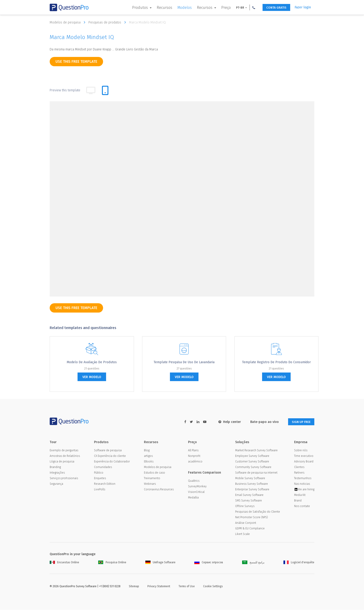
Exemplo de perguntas (64, 451)
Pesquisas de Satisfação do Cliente (258, 512)
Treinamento (152, 478)
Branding (55, 467)
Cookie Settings (213, 587)
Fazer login (303, 7)
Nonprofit (194, 456)
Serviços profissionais (64, 478)
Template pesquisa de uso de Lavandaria (184, 362)
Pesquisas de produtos (108, 22)
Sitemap (134, 587)
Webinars (150, 484)
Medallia (193, 498)
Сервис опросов (209, 563)
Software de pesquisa (108, 451)
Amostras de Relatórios (65, 456)
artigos (148, 456)
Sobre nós (301, 451)
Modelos (181, 8)
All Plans (193, 451)
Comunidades (103, 467)
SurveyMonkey (197, 487)
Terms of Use (187, 587)
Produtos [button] (137, 8)
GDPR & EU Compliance (250, 529)
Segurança (56, 484)
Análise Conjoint (246, 523)
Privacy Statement (159, 587)
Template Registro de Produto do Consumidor (276, 362)
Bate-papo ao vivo (262, 422)
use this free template (76, 61)
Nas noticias (302, 484)
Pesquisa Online (112, 563)
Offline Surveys (245, 506)
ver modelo (92, 377)
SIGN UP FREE (300, 422)
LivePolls (100, 490)
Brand (298, 501)
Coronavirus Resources (159, 490)
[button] (250, 7)
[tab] (105, 90)
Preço (222, 8)
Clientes (299, 467)
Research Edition (105, 484)
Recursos (161, 8)
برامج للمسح (253, 563)
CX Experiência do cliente (110, 456)
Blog (147, 451)
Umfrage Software (160, 563)
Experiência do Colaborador (112, 462)
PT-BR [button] (237, 8)
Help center (227, 422)
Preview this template (65, 90)
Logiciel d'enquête (299, 563)
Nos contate (302, 506)
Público (99, 473)
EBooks (149, 462)
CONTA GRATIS (274, 8)
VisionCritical (196, 492)
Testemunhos (303, 478)
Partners (299, 473)
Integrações (57, 473)
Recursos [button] (201, 8)
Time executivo (304, 456)
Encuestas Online (64, 563)
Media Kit (300, 495)
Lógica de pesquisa (62, 462)
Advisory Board (304, 462)
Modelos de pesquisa (69, 22)
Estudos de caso (154, 473)
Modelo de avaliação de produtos (92, 362)
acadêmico (195, 462)
